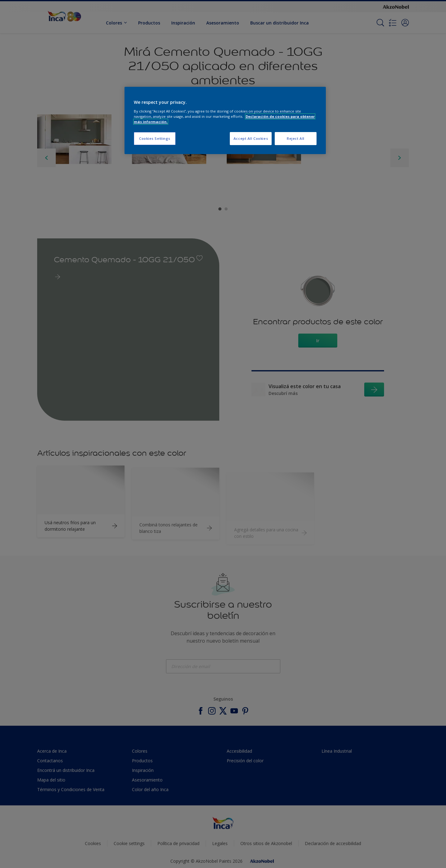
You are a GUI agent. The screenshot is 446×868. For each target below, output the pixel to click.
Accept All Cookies (251, 138)
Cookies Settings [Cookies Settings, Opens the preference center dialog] (155, 138)
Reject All (296, 138)
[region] (225, 120)
